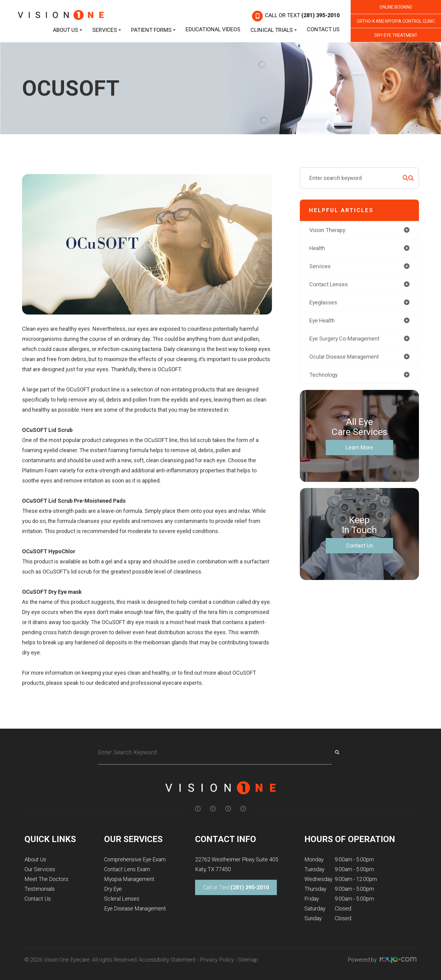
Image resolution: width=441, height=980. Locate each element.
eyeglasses (323, 302)
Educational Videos (213, 29)
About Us (35, 859)
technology (324, 375)
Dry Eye (113, 889)
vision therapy (327, 230)
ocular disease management (344, 357)
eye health (322, 320)
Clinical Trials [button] (274, 30)
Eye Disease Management (135, 908)
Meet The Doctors (46, 879)
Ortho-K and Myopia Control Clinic (396, 21)
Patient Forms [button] (153, 30)
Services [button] (107, 30)
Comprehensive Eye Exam (135, 859)
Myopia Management (129, 879)
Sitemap (248, 960)
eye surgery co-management (345, 339)
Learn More (359, 448)
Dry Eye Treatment (396, 35)
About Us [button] (68, 30)
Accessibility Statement (167, 960)
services (320, 266)
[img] (198, 809)
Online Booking (396, 7)
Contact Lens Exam (127, 869)
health (317, 248)
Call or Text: (236, 887)
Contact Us (323, 29)
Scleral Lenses (122, 899)
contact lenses (329, 284)
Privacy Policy (217, 960)
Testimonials (40, 889)
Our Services (40, 869)
